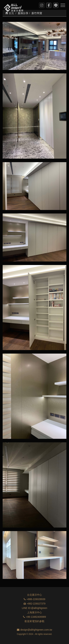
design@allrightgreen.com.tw (34, 630)
